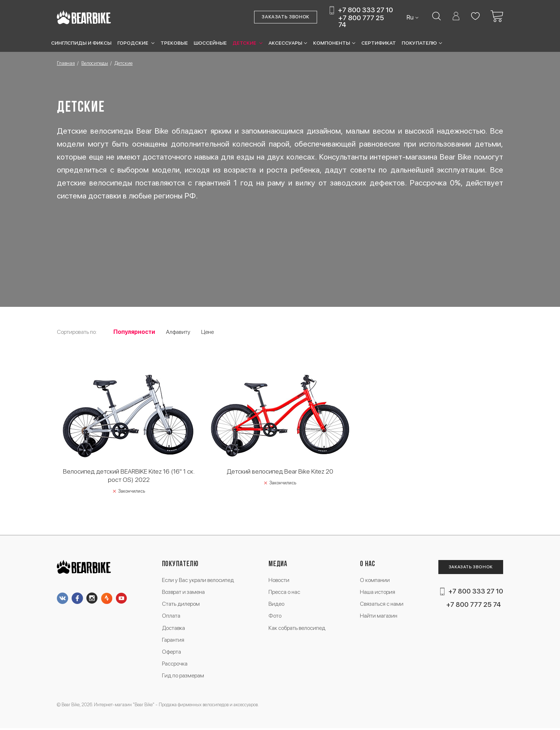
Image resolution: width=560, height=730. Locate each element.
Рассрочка (175, 665)
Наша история (377, 593)
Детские (245, 43)
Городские (133, 43)
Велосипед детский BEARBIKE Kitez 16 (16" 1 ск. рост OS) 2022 (129, 475)
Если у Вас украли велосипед (198, 580)
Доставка (174, 629)
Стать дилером (181, 604)
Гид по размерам (184, 677)
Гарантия (173, 641)
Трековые (174, 43)
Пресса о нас (284, 593)
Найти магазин (379, 617)
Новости (279, 580)
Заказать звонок (286, 17)
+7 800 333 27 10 (365, 10)
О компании (374, 580)
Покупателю (419, 43)
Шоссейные (210, 43)
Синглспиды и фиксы (81, 43)
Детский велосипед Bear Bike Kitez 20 (280, 471)
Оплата (171, 617)
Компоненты (332, 43)
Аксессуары (285, 43)
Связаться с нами (382, 604)
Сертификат (379, 43)
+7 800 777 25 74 (361, 21)
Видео (276, 604)
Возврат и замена (184, 593)
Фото (275, 617)
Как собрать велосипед (297, 629)
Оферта (172, 653)
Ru (411, 17)
